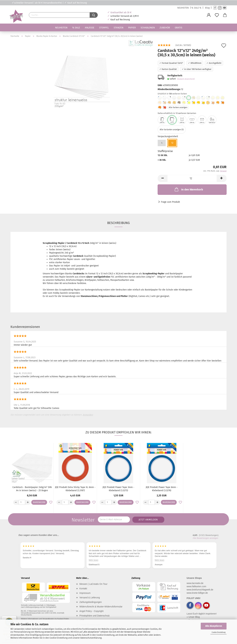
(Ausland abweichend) (186, 79)
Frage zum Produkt (170, 202)
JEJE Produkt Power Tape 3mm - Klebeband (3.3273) (118, 489)
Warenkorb (39, 502)
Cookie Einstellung (219, 632)
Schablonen (148, 28)
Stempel (104, 28)
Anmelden (88, 415)
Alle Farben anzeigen (178, 107)
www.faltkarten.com (196, 586)
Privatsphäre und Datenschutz (95, 616)
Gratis (178, 28)
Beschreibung (118, 223)
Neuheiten (61, 28)
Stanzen (118, 28)
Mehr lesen (93, 560)
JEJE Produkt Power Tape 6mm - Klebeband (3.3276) (162, 489)
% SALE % (196, 8)
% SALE (76, 28)
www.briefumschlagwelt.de (200, 590)
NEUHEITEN (183, 8)
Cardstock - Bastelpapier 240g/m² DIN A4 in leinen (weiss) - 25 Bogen (32, 489)
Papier (132, 28)
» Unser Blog (193, 617)
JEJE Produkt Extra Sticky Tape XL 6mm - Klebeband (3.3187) (75, 489)
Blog (207, 8)
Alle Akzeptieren (214, 626)
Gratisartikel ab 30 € (121, 13)
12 (172, 143)
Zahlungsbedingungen (91, 602)
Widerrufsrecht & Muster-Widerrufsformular (101, 607)
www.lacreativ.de (195, 583)
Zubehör (165, 28)
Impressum (85, 593)
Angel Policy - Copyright (91, 611)
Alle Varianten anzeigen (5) (172, 130)
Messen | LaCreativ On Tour (94, 584)
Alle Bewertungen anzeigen (205, 538)
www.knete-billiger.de (197, 593)
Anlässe (90, 28)
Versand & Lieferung (90, 598)
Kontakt (83, 588)
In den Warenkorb (188, 189)
